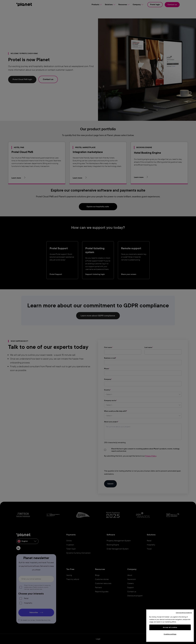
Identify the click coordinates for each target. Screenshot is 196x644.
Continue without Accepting (184, 613)
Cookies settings (170, 634)
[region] (170, 626)
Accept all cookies (170, 627)
